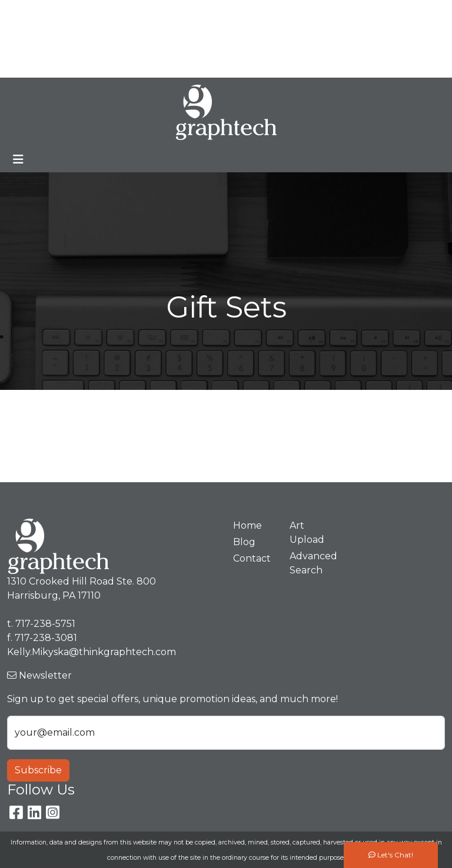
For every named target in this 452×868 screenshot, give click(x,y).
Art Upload (122, 39)
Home (26, 13)
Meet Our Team (86, 13)
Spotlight (33, 64)
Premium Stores (50, 39)
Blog (143, 13)
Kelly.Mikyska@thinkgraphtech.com (342, 39)
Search (277, 13)
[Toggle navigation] (18, 159)
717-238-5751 (391, 13)
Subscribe (38, 770)
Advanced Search (311, 563)
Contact (175, 39)
